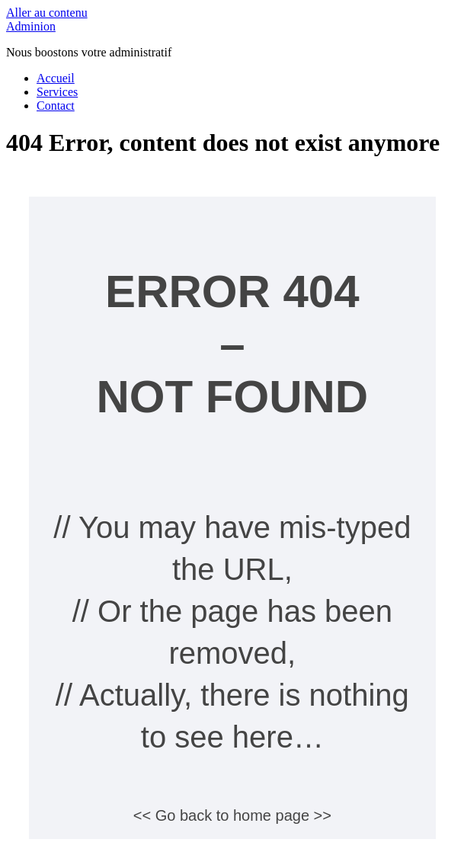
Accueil (56, 78)
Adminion (31, 26)
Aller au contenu (47, 13)
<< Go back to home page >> (232, 815)
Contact (56, 106)
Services (57, 92)
